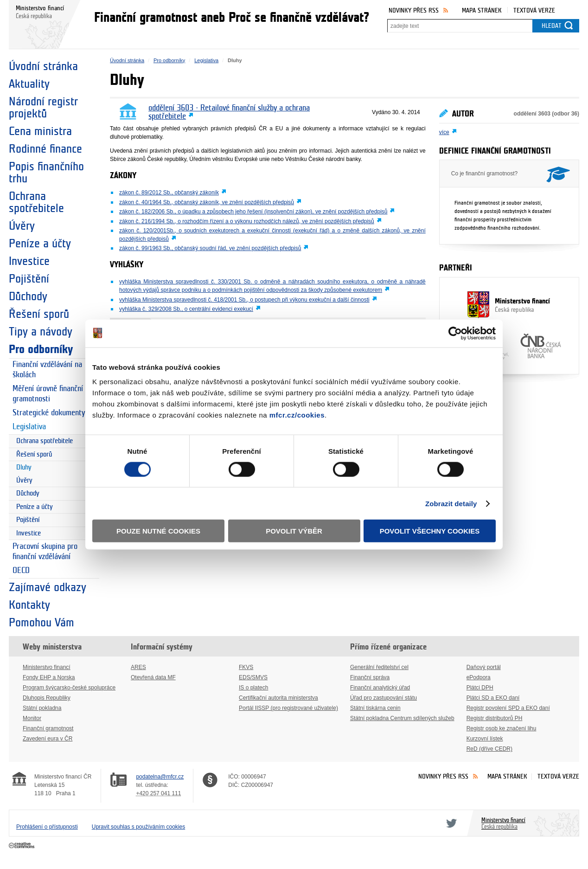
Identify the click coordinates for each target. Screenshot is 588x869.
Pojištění (29, 279)
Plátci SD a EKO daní (493, 698)
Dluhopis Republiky (47, 698)
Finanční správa (370, 677)
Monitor (32, 718)
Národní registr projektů (43, 108)
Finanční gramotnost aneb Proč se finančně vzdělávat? (232, 18)
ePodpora (479, 677)
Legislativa (29, 427)
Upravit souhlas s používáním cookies (138, 827)
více (444, 132)
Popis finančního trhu (46, 173)
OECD (21, 571)
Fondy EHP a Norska (49, 677)
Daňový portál (484, 667)
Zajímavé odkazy (48, 587)
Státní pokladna (42, 708)
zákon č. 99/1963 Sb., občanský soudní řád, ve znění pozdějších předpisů (210, 248)
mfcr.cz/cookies (297, 415)
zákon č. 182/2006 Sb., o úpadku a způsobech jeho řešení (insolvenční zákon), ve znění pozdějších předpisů (253, 212)
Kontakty (29, 605)
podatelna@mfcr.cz (160, 777)
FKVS (246, 667)
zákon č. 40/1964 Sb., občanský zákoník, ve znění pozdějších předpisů (207, 202)
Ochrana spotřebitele (36, 202)
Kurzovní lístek (485, 739)
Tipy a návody (41, 332)
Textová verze (534, 10)
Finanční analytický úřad (380, 688)
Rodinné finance (45, 149)
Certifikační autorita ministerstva (278, 698)
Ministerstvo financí (509, 306)
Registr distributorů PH (495, 718)
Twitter (450, 823)
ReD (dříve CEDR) (489, 749)
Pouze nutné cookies (158, 531)
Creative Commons (22, 846)
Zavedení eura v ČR (48, 739)
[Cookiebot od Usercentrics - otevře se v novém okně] (455, 333)
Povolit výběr (294, 531)
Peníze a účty (40, 244)
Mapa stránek (482, 10)
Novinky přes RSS (414, 10)
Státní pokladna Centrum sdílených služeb (402, 718)
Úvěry (22, 226)
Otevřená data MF (153, 677)
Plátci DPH (480, 688)
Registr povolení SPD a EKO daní (508, 708)
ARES (138, 667)
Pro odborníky (41, 349)
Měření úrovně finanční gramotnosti (48, 394)
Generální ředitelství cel (379, 667)
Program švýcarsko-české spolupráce (69, 688)
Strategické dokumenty (49, 413)
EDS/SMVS (253, 677)
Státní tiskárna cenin (375, 708)
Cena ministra (40, 131)
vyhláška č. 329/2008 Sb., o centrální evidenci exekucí (186, 309)
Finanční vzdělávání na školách (47, 370)
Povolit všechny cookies (430, 531)
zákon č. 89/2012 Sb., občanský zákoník (169, 193)
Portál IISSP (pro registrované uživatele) (288, 708)
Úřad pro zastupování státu (383, 698)
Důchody (28, 296)
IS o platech (253, 688)
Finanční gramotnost (48, 728)
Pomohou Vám (42, 623)
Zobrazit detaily (451, 503)
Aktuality (29, 84)
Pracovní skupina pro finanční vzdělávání (45, 552)
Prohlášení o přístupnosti (47, 827)
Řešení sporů (39, 314)
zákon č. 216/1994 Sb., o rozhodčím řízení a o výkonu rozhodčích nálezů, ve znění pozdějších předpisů (247, 221)
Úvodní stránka (43, 66)
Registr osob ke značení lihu (502, 728)
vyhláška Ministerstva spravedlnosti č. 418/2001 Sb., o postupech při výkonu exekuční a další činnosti (244, 300)
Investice (29, 261)
